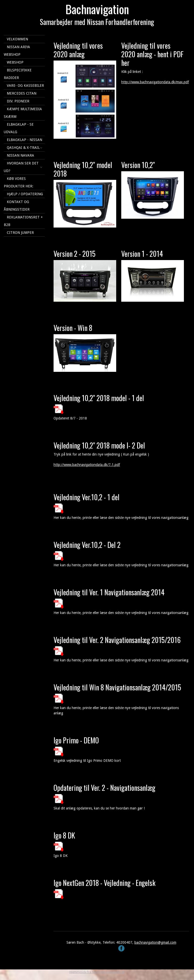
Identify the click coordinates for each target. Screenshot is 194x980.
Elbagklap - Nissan (25, 140)
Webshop (15, 62)
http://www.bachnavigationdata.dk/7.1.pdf (87, 465)
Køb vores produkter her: (19, 182)
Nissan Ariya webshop (17, 51)
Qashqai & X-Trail (23, 148)
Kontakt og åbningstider (17, 206)
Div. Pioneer (18, 101)
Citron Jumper (20, 233)
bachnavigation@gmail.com (155, 942)
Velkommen (17, 39)
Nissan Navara (20, 155)
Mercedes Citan (22, 93)
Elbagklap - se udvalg (19, 128)
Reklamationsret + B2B (23, 221)
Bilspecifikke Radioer (18, 74)
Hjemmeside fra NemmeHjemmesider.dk (97, 972)
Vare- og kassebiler (25, 86)
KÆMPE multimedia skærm (23, 113)
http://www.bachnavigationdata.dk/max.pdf (155, 82)
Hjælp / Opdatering (25, 194)
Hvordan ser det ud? (21, 167)
